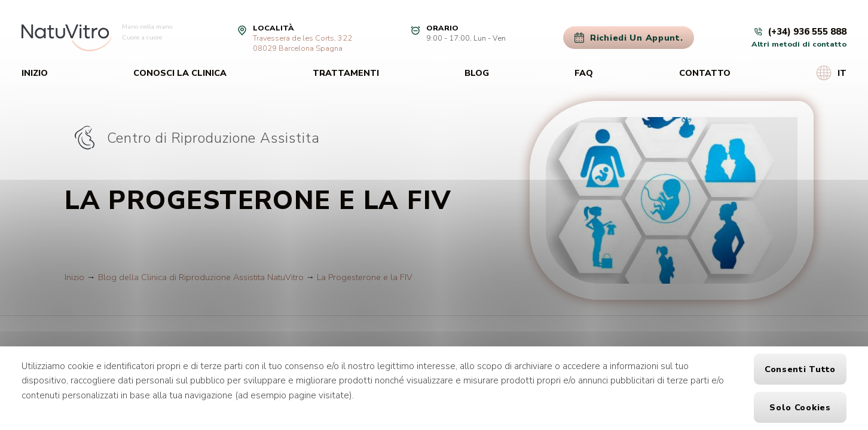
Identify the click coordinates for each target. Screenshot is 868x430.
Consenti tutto (800, 369)
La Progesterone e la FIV (365, 277)
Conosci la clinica (180, 73)
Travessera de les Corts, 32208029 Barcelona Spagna (302, 43)
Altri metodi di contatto (799, 44)
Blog (477, 73)
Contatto (705, 73)
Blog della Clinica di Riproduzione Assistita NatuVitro (201, 277)
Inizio (35, 73)
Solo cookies (800, 407)
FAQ (584, 73)
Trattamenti (346, 73)
